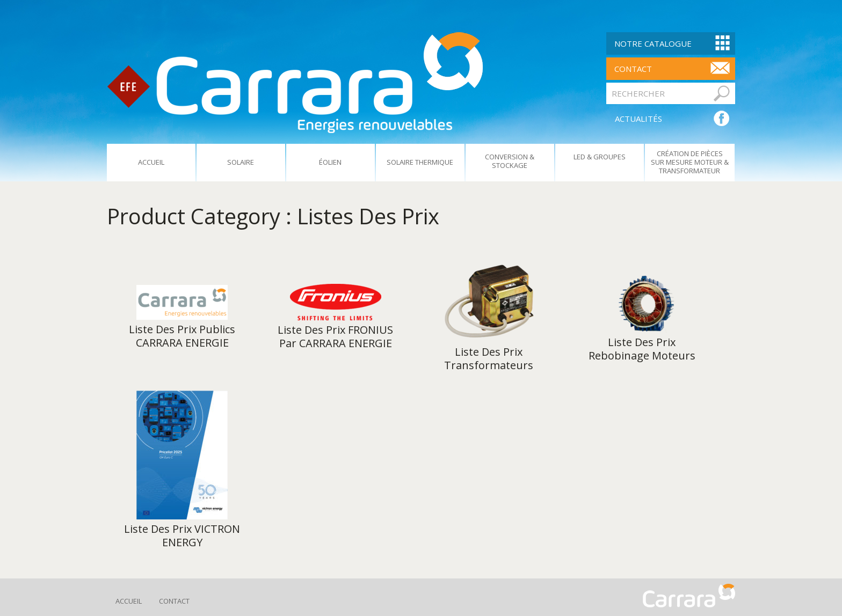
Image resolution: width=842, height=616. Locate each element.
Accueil (151, 162)
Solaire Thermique (420, 162)
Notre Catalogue (653, 43)
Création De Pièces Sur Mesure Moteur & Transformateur (690, 162)
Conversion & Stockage (510, 161)
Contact (174, 601)
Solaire (241, 162)
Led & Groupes (600, 157)
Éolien (330, 162)
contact (633, 69)
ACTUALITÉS (638, 119)
